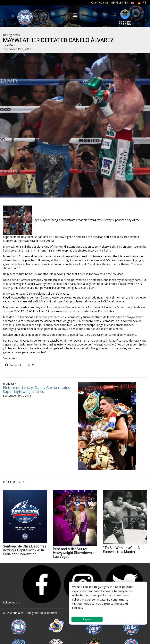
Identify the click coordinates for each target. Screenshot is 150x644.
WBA (10, 45)
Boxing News (11, 35)
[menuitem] (133, 2)
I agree (87, 619)
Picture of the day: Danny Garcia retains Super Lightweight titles (36, 390)
